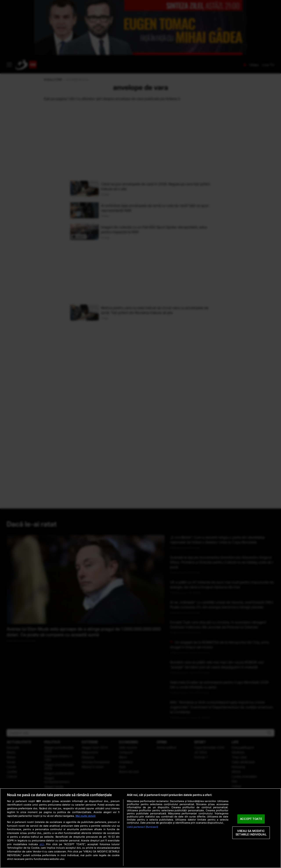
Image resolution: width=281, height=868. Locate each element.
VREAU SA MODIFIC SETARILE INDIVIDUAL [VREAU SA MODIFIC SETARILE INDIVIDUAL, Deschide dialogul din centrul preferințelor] (251, 833)
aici (42, 844)
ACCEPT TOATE (251, 819)
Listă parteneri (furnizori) (142, 827)
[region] (140, 828)
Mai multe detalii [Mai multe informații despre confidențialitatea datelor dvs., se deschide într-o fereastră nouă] (86, 816)
